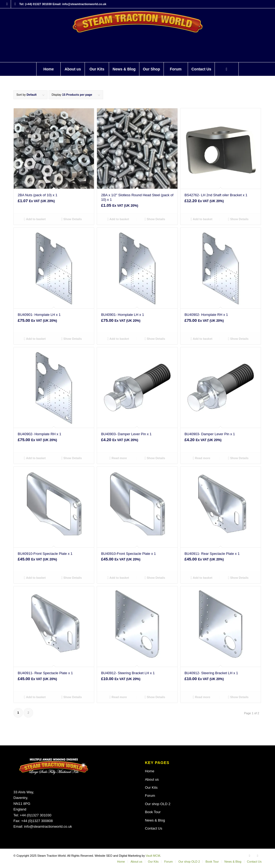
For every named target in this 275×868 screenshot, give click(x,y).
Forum (150, 796)
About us (152, 779)
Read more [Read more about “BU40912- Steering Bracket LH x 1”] (118, 697)
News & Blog (155, 820)
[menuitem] (48, 69)
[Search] (227, 69)
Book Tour (153, 812)
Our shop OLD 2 (158, 804)
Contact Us (154, 828)
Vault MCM (153, 856)
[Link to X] (15, 4)
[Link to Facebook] (7, 4)
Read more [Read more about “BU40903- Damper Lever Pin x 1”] (118, 458)
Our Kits (151, 787)
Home (150, 771)
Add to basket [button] (35, 219)
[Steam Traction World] (137, 35)
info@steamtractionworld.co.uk (48, 826)
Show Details (72, 219)
